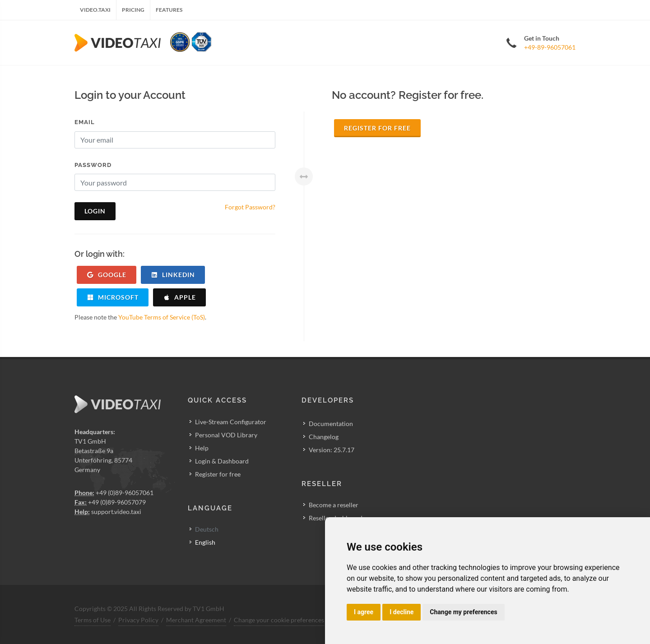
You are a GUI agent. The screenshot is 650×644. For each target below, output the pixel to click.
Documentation (331, 424)
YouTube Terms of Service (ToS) (162, 317)
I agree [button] (364, 612)
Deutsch (207, 529)
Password (93, 165)
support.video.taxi (116, 512)
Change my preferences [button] (463, 612)
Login (95, 211)
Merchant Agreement (196, 620)
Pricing (133, 10)
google (107, 275)
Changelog (324, 437)
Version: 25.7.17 (332, 450)
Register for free (377, 128)
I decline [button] (402, 612)
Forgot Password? (250, 207)
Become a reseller (334, 505)
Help (202, 448)
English (205, 542)
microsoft (113, 297)
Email (85, 122)
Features (169, 10)
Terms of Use (93, 620)
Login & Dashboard (222, 461)
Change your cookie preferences (279, 620)
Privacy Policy (138, 620)
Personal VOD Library (226, 435)
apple (179, 297)
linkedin (173, 275)
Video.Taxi (95, 10)
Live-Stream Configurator (231, 422)
